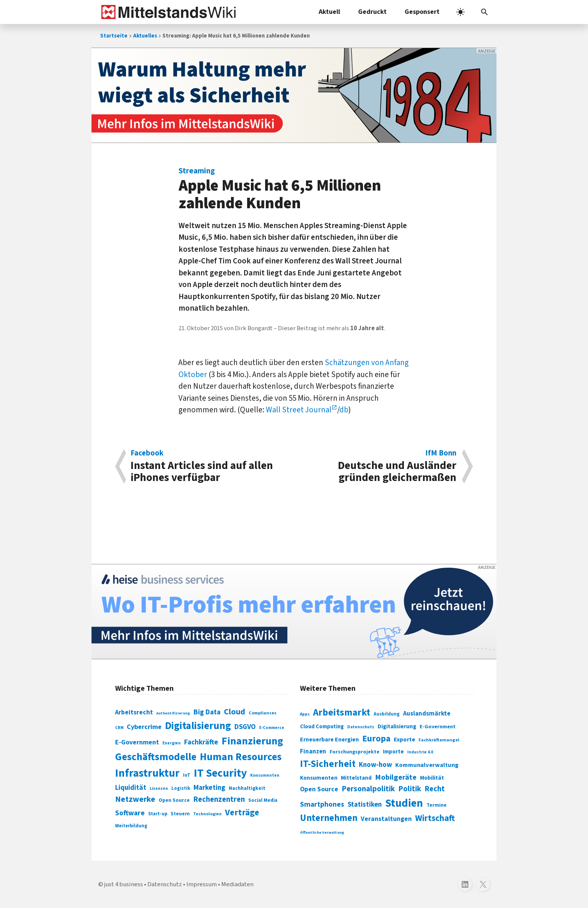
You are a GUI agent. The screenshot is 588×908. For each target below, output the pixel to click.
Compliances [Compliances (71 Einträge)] (262, 713)
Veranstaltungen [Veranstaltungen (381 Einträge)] (386, 819)
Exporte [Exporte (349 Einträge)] (404, 740)
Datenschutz (165, 884)
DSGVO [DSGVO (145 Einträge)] (245, 727)
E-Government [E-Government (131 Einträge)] (137, 742)
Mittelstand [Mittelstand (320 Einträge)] (356, 778)
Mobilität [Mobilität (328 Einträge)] (432, 778)
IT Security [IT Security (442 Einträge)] (220, 773)
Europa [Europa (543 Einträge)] (376, 739)
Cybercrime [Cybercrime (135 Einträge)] (144, 727)
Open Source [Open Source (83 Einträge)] (174, 800)
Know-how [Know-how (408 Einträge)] (375, 765)
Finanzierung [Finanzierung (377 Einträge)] (252, 741)
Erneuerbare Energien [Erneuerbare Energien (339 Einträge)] (329, 740)
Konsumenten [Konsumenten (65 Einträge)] (265, 775)
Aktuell (329, 12)
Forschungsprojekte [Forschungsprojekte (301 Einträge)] (355, 752)
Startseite (114, 36)
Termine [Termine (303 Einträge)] (436, 805)
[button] (484, 12)
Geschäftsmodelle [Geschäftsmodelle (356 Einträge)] (156, 757)
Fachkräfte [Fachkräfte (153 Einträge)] (201, 742)
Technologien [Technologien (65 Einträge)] (207, 814)
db (344, 410)
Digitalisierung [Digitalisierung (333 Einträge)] (397, 726)
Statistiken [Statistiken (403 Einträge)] (365, 804)
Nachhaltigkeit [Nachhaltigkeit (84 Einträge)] (247, 788)
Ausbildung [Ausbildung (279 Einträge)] (387, 714)
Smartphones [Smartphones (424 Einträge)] (322, 804)
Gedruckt (372, 12)
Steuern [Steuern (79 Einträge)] (180, 814)
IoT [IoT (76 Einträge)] (187, 775)
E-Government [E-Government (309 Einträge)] (438, 727)
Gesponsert (422, 12)
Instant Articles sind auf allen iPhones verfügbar (208, 466)
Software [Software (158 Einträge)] (130, 813)
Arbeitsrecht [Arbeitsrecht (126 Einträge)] (134, 712)
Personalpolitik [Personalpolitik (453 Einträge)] (368, 789)
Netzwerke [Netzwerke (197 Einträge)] (135, 799)
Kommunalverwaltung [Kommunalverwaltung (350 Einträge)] (427, 765)
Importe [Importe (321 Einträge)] (393, 752)
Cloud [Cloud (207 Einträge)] (235, 712)
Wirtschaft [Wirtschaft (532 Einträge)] (435, 818)
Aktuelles (145, 36)
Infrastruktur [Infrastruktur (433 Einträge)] (147, 773)
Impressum (202, 884)
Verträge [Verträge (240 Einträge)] (242, 813)
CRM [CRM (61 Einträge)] (119, 728)
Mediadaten (237, 884)
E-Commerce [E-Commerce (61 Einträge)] (272, 728)
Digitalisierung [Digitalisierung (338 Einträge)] (198, 726)
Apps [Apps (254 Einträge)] (305, 714)
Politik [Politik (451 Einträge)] (410, 789)
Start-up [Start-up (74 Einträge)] (158, 814)
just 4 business (124, 884)
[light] (460, 12)
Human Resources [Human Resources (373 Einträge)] (241, 757)
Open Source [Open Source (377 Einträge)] (319, 789)
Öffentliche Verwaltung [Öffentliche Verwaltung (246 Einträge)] (322, 832)
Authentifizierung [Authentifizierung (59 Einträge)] (173, 713)
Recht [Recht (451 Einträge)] (435, 789)
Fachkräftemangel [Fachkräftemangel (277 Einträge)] (439, 740)
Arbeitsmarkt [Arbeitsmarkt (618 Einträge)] (342, 713)
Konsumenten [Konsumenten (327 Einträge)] (319, 778)
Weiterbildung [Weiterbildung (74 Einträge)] (131, 826)
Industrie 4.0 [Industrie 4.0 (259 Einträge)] (420, 752)
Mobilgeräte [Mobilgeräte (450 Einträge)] (396, 777)
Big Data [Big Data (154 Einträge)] (207, 712)
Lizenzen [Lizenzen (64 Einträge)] (159, 788)
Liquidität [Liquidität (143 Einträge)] (131, 788)
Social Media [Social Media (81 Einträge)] (263, 800)
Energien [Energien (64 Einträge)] (172, 743)
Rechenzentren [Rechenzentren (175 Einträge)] (219, 799)
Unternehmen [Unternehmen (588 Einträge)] (329, 818)
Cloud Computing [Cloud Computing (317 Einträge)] (322, 727)
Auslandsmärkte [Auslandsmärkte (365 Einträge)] (427, 714)
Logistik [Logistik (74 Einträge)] (181, 788)
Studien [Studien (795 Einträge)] (404, 803)
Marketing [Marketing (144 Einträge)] (209, 788)
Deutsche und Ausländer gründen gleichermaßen (379, 466)
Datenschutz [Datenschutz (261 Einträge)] (361, 727)
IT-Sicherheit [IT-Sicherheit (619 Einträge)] (328, 764)
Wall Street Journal (299, 410)
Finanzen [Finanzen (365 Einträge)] (313, 752)
